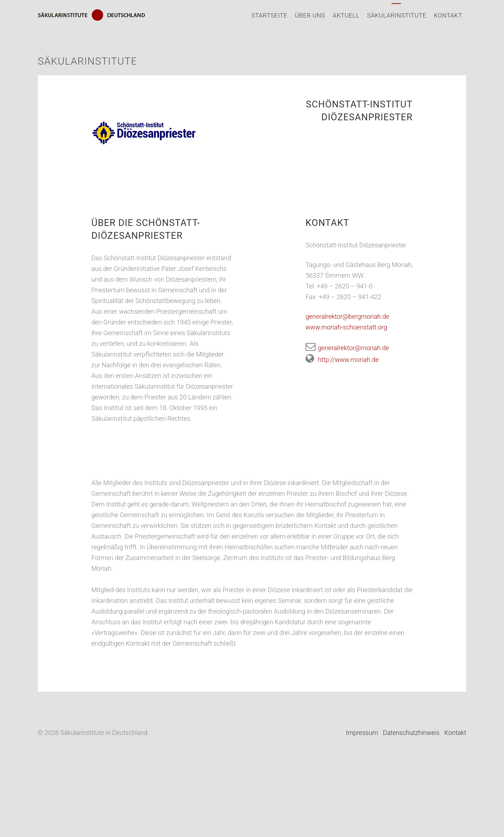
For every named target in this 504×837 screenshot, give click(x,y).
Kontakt (448, 15)
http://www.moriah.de (342, 360)
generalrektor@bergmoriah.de (347, 316)
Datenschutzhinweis (411, 733)
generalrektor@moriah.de (347, 348)
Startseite (269, 15)
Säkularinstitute (397, 15)
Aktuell (346, 15)
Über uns (310, 15)
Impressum (362, 733)
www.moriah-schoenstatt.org (346, 327)
